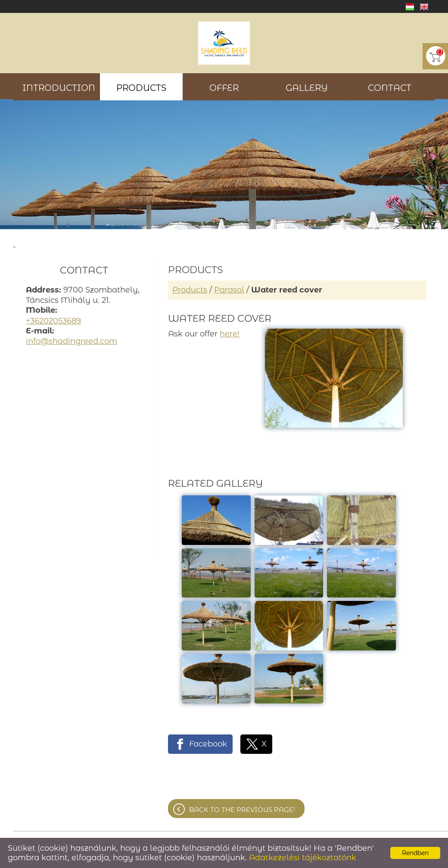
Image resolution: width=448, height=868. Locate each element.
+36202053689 (53, 321)
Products (190, 290)
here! (230, 334)
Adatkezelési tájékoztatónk (303, 858)
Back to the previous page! (242, 810)
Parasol (229, 290)
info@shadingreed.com (72, 341)
